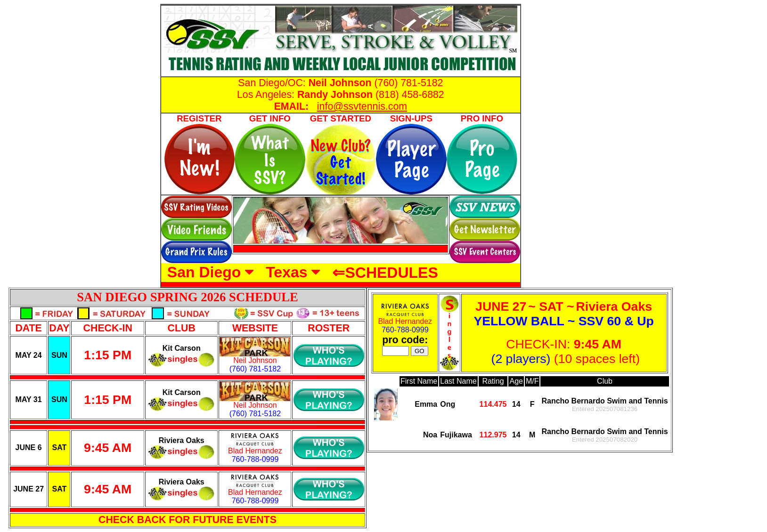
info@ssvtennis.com (362, 106)
